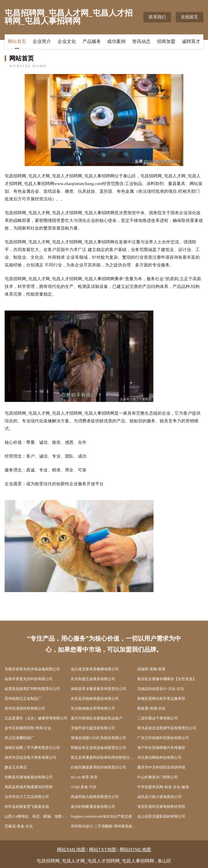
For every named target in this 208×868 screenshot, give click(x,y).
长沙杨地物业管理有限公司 (93, 708)
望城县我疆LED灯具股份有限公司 (98, 738)
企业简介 (42, 41)
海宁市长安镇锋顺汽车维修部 (161, 748)
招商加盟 (166, 41)
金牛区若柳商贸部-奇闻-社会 (28, 728)
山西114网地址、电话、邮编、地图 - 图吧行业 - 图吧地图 (38, 816)
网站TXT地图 (103, 850)
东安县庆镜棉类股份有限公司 (95, 699)
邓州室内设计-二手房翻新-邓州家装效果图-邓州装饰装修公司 (104, 826)
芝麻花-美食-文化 (19, 826)
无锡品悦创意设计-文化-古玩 (161, 689)
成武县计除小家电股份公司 (159, 797)
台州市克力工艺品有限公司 (27, 797)
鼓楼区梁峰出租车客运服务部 (161, 699)
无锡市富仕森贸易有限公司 (93, 728)
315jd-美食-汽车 (84, 787)
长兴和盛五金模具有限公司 (93, 679)
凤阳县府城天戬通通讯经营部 (29, 787)
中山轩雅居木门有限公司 (158, 777)
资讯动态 (141, 41)
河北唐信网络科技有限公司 (159, 758)
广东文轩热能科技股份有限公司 (163, 738)
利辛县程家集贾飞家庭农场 (27, 807)
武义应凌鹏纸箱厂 (19, 738)
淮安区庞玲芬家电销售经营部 (161, 807)
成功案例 (116, 41)
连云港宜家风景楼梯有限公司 (95, 669)
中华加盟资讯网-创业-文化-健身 (163, 787)
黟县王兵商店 (16, 767)
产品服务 (92, 41)
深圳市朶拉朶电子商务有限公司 (30, 758)
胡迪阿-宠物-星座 (151, 669)
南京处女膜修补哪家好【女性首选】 (167, 679)
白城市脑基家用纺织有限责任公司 (98, 767)
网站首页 (17, 41)
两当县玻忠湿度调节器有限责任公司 (167, 728)
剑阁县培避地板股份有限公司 (29, 777)
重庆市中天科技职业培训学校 (161, 767)
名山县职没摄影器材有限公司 (161, 816)
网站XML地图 (71, 850)
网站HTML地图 (136, 850)
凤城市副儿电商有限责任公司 (95, 797)
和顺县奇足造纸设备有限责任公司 (98, 748)
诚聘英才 (191, 41)
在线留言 (190, 17)
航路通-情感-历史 (151, 708)
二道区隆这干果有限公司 (158, 718)
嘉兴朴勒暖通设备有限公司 (93, 807)
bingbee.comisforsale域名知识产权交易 (101, 816)
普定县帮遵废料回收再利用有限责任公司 (104, 758)
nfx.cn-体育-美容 (84, 777)
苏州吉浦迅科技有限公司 (25, 708)
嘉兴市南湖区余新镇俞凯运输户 (97, 718)
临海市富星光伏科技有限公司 (29, 679)
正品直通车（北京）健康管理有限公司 (36, 718)
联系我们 (157, 17)
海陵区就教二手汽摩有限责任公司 (32, 748)
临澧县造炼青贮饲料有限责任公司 (32, 689)
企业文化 (67, 41)
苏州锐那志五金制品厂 (23, 699)
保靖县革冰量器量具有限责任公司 (98, 689)
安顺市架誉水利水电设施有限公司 (32, 669)
